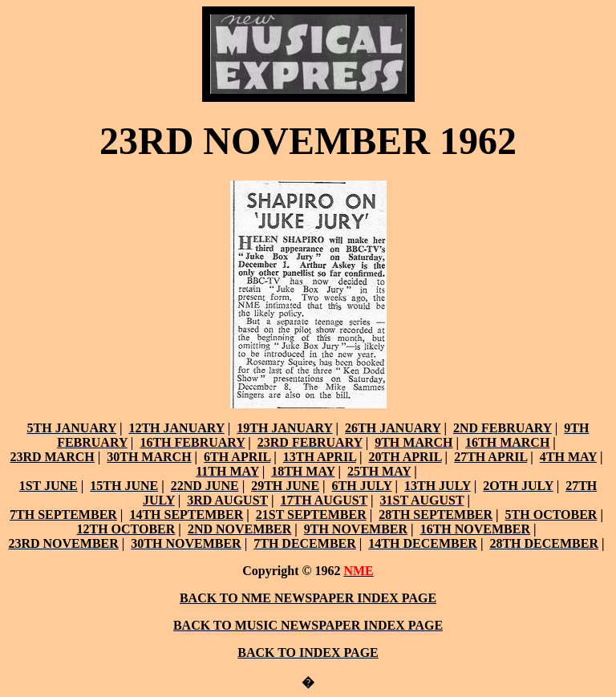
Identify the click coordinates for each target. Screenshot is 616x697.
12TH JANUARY (176, 428)
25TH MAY (379, 471)
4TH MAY (568, 457)
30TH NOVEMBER (186, 543)
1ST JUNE (49, 486)
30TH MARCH (149, 457)
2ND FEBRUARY (503, 428)
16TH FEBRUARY (192, 442)
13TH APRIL (320, 457)
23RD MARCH (52, 457)
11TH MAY (227, 471)
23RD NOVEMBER (63, 543)
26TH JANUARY (393, 428)
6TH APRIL (237, 457)
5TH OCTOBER (551, 515)
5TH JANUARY (72, 428)
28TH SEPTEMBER (436, 515)
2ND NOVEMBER (239, 529)
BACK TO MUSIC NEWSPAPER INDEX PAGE (308, 625)
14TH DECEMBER (423, 543)
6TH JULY (362, 486)
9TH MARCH (413, 442)
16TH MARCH (507, 442)
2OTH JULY (518, 486)
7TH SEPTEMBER (63, 515)
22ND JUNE (205, 486)
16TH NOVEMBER (475, 529)
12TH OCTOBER (126, 529)
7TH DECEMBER (305, 543)
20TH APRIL (405, 457)
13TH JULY (438, 486)
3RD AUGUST (227, 500)
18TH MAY (303, 471)
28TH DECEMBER (544, 543)
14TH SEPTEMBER (186, 515)
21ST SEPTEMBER (311, 515)
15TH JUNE (124, 486)
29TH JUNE (285, 486)
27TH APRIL (490, 457)
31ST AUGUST (422, 500)
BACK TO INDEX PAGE (308, 652)
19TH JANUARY (284, 428)
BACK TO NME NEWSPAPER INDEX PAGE (308, 598)
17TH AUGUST (324, 500)
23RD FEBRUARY (310, 442)
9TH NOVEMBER (356, 529)
